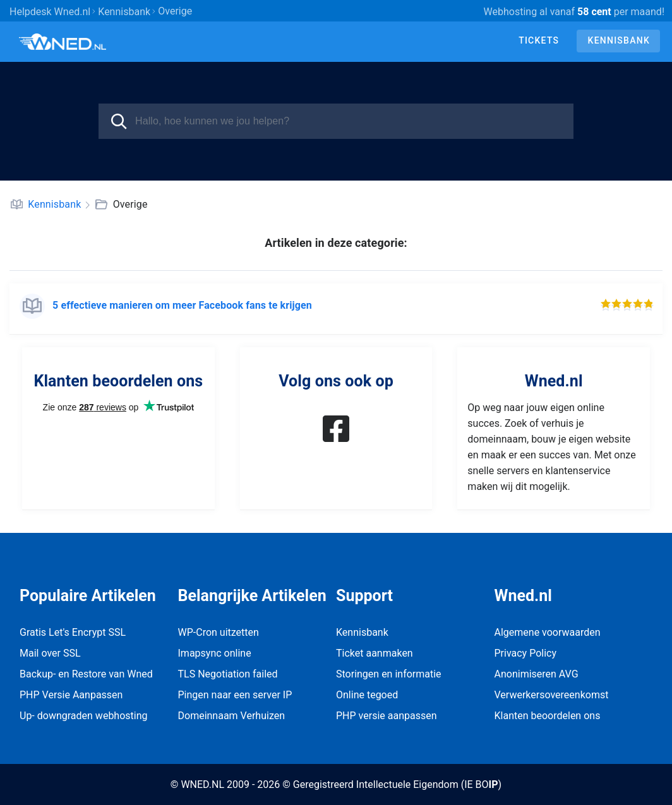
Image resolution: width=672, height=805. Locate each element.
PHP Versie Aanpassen (71, 695)
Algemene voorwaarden (548, 632)
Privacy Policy (526, 653)
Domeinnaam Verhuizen (232, 716)
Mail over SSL (50, 653)
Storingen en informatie (389, 674)
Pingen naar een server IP (235, 695)
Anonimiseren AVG (537, 674)
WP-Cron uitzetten (219, 632)
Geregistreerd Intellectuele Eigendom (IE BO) (397, 784)
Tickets (539, 40)
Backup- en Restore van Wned (86, 674)
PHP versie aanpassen (387, 716)
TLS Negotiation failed (228, 674)
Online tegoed (367, 695)
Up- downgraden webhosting (84, 716)
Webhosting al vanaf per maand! (574, 12)
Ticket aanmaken (375, 653)
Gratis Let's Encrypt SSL (73, 632)
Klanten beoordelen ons (548, 716)
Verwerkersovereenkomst (552, 695)
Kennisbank (619, 40)
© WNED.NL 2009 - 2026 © (231, 784)
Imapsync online (215, 653)
